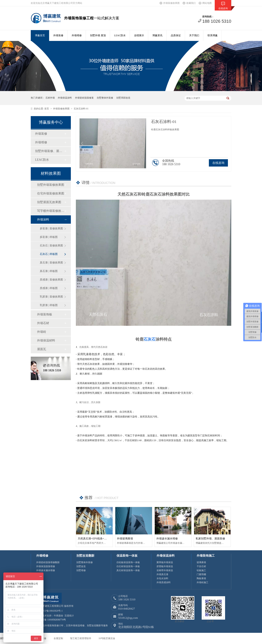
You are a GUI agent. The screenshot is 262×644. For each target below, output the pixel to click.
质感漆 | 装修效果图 (51, 280)
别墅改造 (81, 566)
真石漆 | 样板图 (49, 271)
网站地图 (207, 3)
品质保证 (176, 35)
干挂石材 (201, 566)
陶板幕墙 (201, 578)
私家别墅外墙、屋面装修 (210, 539)
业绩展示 (139, 35)
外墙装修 (58, 35)
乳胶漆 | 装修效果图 (51, 297)
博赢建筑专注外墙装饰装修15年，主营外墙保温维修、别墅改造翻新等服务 (69, 626)
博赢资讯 (157, 35)
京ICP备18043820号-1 (52, 611)
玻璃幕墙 (201, 562)
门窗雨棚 (201, 574)
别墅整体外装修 (105, 98)
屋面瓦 (42, 349)
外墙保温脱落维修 (46, 566)
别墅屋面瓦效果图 (49, 202)
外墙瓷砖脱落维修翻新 (48, 562)
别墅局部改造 (123, 98)
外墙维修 (77, 35)
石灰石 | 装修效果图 (51, 245)
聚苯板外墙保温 (165, 562)
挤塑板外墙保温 (165, 566)
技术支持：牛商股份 (53, 616)
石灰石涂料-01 (81, 109)
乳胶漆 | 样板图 (49, 305)
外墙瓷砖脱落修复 (84, 98)
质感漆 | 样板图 (49, 288)
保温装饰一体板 (127, 556)
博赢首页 (40, 35)
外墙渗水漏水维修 (167, 539)
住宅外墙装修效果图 (51, 193)
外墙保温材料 (46, 340)
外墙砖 (42, 332)
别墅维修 (81, 570)
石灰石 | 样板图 (49, 254)
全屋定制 (59, 638)
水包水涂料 (162, 578)
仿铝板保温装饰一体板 (128, 562)
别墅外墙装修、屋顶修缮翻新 (50, 151)
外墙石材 (43, 323)
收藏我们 (191, 3)
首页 (47, 109)
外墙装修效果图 (171, 3)
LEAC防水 (120, 35)
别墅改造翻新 (85, 556)
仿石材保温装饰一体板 (128, 566)
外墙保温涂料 (65, 98)
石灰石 (150, 339)
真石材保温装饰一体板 (128, 570)
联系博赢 (213, 35)
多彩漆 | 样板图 (49, 237)
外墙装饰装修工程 (79, 18)
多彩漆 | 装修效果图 (51, 228)
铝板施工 (201, 570)
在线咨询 (218, 163)
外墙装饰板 (45, 314)
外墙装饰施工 (206, 556)
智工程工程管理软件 (81, 638)
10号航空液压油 (107, 638)
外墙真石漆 (162, 574)
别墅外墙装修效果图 (51, 185)
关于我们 (194, 35)
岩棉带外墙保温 (165, 570)
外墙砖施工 (203, 582)
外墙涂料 (43, 220)
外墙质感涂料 (164, 582)
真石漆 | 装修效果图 (51, 263)
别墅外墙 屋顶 (98, 35)
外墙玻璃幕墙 (125, 539)
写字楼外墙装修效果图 (51, 211)
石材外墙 (50, 98)
